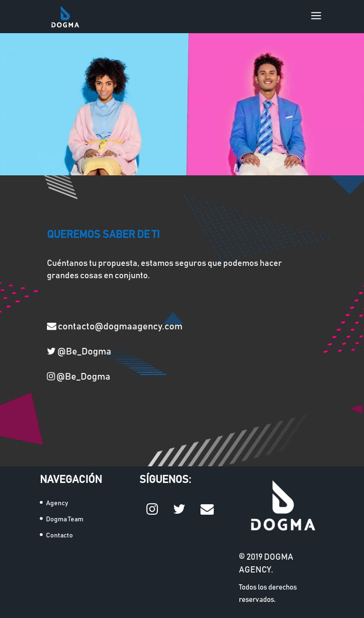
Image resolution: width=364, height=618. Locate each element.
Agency (57, 503)
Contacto (59, 536)
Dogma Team (65, 519)
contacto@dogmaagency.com (115, 326)
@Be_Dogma (79, 351)
